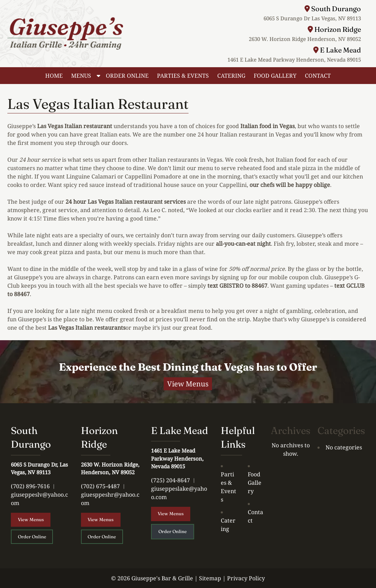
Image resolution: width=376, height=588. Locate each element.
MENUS (81, 76)
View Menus (188, 384)
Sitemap (210, 578)
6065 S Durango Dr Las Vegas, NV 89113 (312, 18)
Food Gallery (255, 483)
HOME (54, 76)
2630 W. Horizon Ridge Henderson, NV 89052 (305, 39)
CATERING (231, 76)
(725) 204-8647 (170, 480)
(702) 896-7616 (30, 486)
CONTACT (318, 76)
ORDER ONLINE (127, 76)
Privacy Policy (246, 578)
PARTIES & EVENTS (183, 76)
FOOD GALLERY (275, 76)
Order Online (32, 537)
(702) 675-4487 (100, 486)
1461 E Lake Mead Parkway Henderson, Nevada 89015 (294, 59)
